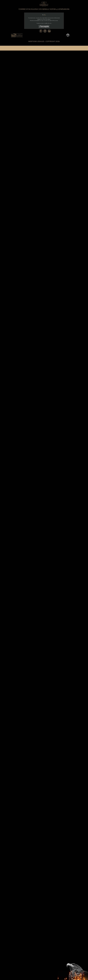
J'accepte (44, 26)
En (45, 15)
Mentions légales (36, 42)
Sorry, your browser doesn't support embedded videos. (44, 490)
